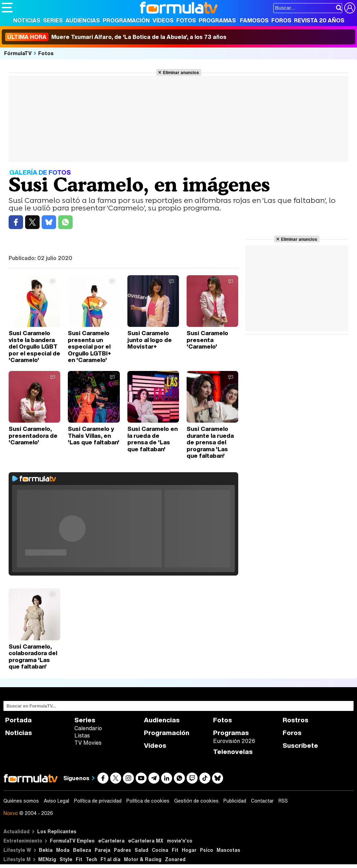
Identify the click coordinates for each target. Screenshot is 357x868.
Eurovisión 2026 (234, 741)
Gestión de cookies (196, 801)
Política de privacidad (98, 801)
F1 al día (111, 859)
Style (66, 859)
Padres (123, 850)
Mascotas (228, 850)
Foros (281, 20)
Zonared (175, 859)
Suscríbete (300, 746)
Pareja (103, 850)
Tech (91, 859)
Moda (63, 850)
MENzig (47, 859)
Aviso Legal (56, 801)
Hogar (189, 850)
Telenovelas (233, 752)
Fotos (186, 20)
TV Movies (88, 743)
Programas (217, 20)
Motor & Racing (143, 859)
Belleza (82, 850)
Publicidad (235, 801)
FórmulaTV (18, 53)
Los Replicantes (57, 831)
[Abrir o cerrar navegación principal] (7, 8)
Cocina (160, 850)
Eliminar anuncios (181, 72)
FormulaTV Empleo (72, 841)
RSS (283, 801)
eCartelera (111, 841)
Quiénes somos (21, 801)
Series (53, 20)
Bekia (46, 850)
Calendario (88, 728)
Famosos (254, 20)
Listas (82, 735)
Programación (126, 20)
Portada (18, 720)
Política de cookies (148, 801)
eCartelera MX (146, 841)
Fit (175, 850)
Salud (141, 850)
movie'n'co (180, 841)
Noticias (27, 20)
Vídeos (163, 20)
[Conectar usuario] (350, 8)
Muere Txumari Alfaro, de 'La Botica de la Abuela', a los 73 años (116, 37)
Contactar (262, 801)
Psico (207, 850)
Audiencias (83, 20)
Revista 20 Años (319, 20)
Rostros (296, 720)
